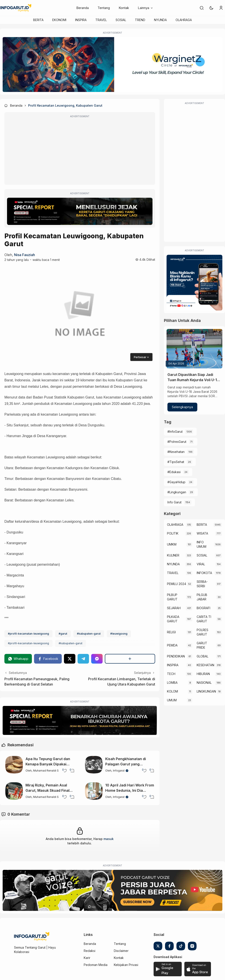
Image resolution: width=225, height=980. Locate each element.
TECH (171, 674)
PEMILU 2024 (177, 584)
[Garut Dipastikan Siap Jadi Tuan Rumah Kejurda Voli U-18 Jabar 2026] (194, 349)
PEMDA (172, 645)
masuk (109, 839)
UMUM (172, 700)
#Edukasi (174, 472)
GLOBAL (202, 656)
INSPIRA (81, 20)
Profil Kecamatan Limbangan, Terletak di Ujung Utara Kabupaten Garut (122, 682)
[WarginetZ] (112, 65)
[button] (211, 8)
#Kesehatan (176, 452)
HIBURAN (203, 674)
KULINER (173, 555)
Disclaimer (121, 951)
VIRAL (201, 564)
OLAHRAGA (184, 20)
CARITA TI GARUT (204, 619)
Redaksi (90, 951)
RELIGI (171, 632)
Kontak (124, 8)
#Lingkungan (177, 492)
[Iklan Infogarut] (194, 283)
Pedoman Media (96, 965)
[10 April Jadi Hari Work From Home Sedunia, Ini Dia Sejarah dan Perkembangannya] (94, 791)
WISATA (202, 533)
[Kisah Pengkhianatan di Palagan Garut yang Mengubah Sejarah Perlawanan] (94, 765)
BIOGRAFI (203, 608)
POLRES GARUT (202, 632)
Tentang (104, 8)
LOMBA (172, 683)
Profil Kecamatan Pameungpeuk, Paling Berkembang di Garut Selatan (37, 682)
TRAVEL (101, 20)
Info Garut (174, 502)
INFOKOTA (204, 573)
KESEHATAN (205, 665)
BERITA (38, 20)
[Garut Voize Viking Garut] (112, 890)
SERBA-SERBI (202, 584)
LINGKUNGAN (206, 691)
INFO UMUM (201, 544)
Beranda (83, 8)
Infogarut (119, 771)
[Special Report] (80, 211)
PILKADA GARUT (173, 619)
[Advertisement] (80, 151)
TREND (140, 20)
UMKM (172, 544)
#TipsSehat (176, 462)
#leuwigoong (119, 634)
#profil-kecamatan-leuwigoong (28, 634)
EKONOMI (59, 20)
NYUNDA (160, 20)
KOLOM (172, 691)
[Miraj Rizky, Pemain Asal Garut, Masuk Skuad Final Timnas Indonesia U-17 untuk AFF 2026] (14, 791)
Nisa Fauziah (24, 255)
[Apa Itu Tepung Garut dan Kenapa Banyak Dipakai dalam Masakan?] (14, 765)
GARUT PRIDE (202, 645)
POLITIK (173, 533)
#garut (63, 634)
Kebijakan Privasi (126, 965)
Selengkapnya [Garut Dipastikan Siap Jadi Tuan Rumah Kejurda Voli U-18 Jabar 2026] (182, 407)
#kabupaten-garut (89, 634)
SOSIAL (121, 20)
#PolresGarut (177, 442)
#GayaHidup (176, 482)
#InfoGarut (175, 432)
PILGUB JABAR (202, 597)
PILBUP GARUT (172, 597)
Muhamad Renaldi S (46, 771)
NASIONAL (204, 683)
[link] (202, 8)
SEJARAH (174, 608)
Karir (87, 958)
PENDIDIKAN (176, 656)
